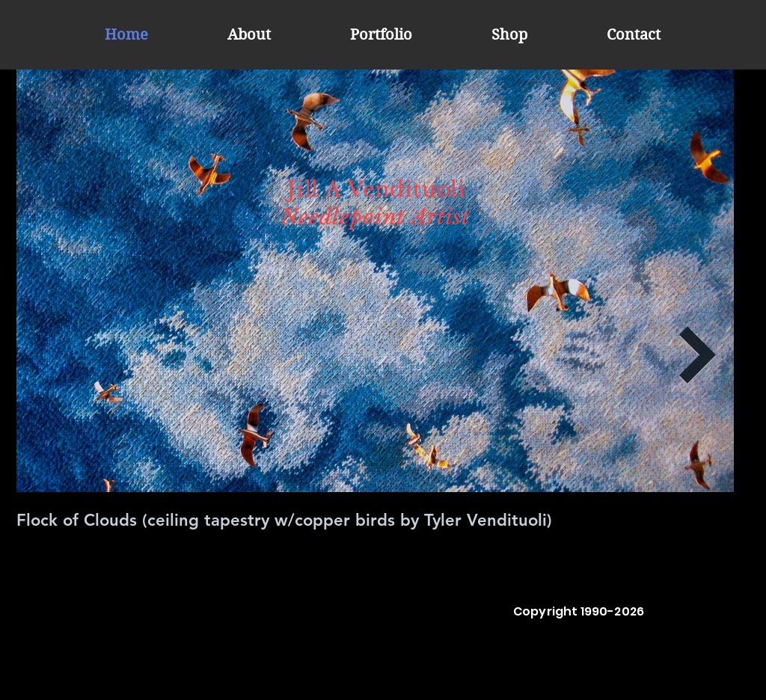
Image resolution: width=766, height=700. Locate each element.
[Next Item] (698, 356)
